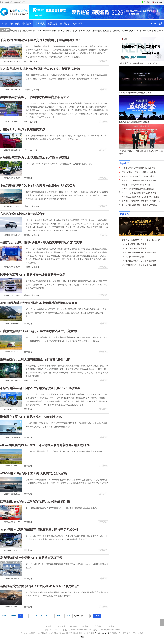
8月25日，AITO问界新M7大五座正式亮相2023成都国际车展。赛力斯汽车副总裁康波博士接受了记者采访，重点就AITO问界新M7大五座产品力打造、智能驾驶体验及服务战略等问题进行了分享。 (66, 313)
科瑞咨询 (74, 626)
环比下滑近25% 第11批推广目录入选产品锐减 (55, 31)
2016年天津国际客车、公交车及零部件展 (139, 261)
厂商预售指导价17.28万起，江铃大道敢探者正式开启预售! (38, 331)
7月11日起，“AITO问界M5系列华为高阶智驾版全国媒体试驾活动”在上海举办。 (59, 164)
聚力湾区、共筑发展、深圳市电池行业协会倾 (141, 201)
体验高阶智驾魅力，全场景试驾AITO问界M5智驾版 (35, 158)
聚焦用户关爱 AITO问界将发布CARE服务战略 (31, 417)
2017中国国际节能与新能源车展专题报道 (139, 253)
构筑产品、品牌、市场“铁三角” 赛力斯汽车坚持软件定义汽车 (41, 243)
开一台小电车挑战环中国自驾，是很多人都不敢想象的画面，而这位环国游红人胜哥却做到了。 (66, 451)
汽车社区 (77, 24)
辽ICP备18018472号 (102, 633)
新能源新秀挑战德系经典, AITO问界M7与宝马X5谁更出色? (39, 586)
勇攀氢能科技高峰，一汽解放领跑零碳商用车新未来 (35, 97)
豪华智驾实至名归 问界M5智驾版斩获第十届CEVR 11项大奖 (40, 388)
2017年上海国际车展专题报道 (134, 248)
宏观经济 (65, 24)
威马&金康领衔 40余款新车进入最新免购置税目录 (19, 31)
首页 (2, 2)
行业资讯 (15, 24)
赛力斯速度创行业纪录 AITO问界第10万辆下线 (31, 558)
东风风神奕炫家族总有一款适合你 (23, 214)
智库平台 (62, 626)
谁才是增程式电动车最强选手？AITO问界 (139, 205)
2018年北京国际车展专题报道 (134, 244)
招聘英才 (86, 626)
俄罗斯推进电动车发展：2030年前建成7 (138, 176)
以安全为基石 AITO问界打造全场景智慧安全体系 (33, 275)
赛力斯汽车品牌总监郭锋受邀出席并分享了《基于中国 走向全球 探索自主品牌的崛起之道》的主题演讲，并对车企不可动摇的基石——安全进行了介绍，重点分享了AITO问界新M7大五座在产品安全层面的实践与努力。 (66, 284)
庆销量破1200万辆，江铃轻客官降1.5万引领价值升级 (35, 502)
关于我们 (49, 626)
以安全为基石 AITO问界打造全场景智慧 (139, 168)
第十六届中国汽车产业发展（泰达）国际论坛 (141, 240)
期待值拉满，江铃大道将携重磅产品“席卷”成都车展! (35, 359)
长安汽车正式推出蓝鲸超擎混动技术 (134, 122)
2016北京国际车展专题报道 (133, 257)
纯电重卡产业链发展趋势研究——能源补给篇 (138, 63)
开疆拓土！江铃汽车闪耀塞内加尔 (23, 129)
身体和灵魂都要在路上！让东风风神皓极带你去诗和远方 (38, 186)
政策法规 (52, 24)
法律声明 (111, 626)
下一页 (59, 616)
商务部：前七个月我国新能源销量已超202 (139, 189)
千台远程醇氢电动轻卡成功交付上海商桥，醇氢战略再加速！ (41, 40)
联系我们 (98, 626)
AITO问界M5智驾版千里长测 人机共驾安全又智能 (33, 473)
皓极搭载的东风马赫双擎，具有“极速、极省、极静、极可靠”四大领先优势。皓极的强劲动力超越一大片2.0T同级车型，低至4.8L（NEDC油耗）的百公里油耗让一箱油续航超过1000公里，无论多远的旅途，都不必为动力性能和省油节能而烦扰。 (67, 195)
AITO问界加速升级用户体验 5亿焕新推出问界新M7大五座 (39, 303)
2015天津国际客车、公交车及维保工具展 (139, 265)
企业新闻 (27, 24)
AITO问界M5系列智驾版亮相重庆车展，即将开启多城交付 (39, 530)
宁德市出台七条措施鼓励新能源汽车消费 (139, 181)
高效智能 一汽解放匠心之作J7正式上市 (129, 31)
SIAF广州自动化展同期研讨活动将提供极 (139, 193)
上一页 (13, 616)
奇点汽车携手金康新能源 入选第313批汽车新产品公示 (93, 31)
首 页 (4, 24)
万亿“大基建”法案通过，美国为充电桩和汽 (140, 172)
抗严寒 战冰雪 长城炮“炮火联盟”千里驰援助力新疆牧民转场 (40, 69)
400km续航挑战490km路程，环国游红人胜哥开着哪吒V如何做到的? (45, 445)
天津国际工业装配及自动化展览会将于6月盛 (140, 197)
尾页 (68, 616)
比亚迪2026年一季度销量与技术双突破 (135, 93)
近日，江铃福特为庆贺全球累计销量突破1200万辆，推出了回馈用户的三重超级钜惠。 (62, 508)
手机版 (82, 637)
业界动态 (40, 24)
